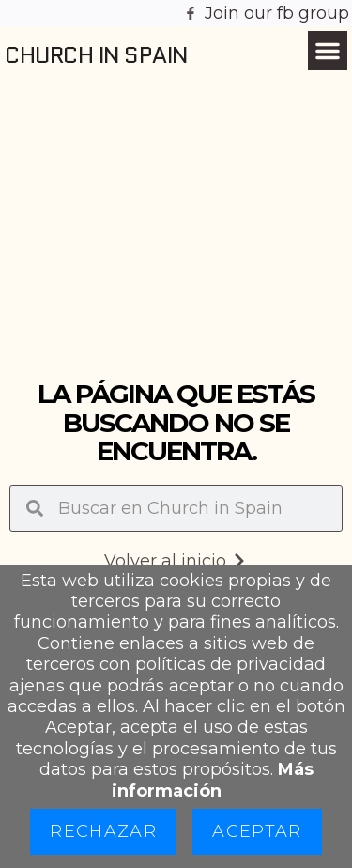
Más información (213, 780)
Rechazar (103, 831)
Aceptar (257, 831)
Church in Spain (96, 55)
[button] (328, 51)
